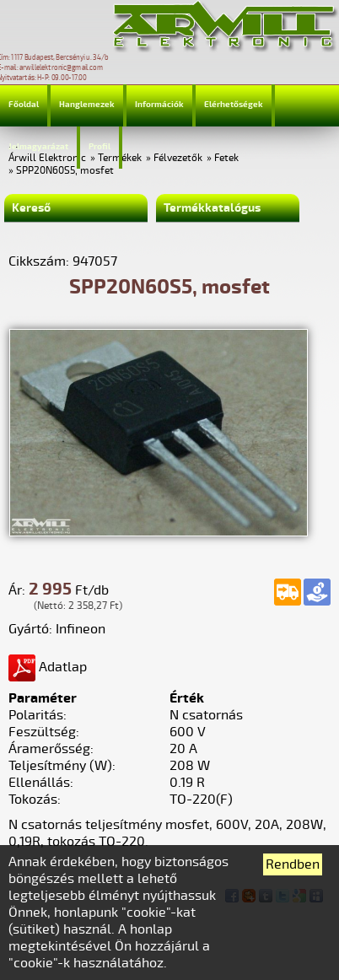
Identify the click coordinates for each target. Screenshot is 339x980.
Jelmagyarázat (38, 147)
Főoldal (24, 105)
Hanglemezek (87, 105)
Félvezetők (178, 158)
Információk (159, 105)
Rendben (293, 864)
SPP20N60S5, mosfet (65, 171)
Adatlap (48, 667)
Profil (100, 147)
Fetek (226, 158)
